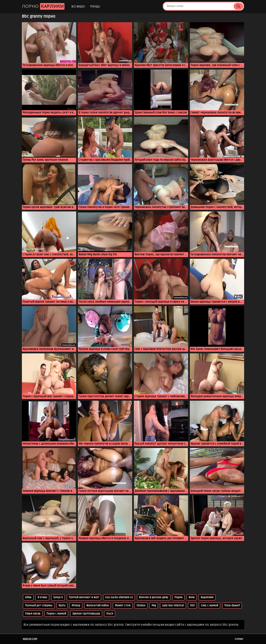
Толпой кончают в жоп (84, 597)
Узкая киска (33, 614)
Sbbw (28, 597)
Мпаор (76, 606)
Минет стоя (123, 606)
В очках (42, 597)
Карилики (207, 597)
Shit (192, 606)
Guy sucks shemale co (119, 597)
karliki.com (30, 639)
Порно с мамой (56, 614)
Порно (43, 6)
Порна (178, 597)
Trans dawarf (232, 606)
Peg (154, 606)
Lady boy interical (173, 606)
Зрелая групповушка (86, 614)
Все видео (78, 7)
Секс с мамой (210, 606)
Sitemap (239, 639)
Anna (192, 597)
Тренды (95, 7)
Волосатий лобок (98, 606)
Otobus (141, 606)
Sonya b (58, 597)
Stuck (110, 614)
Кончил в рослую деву (154, 597)
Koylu (62, 606)
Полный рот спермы (39, 606)
